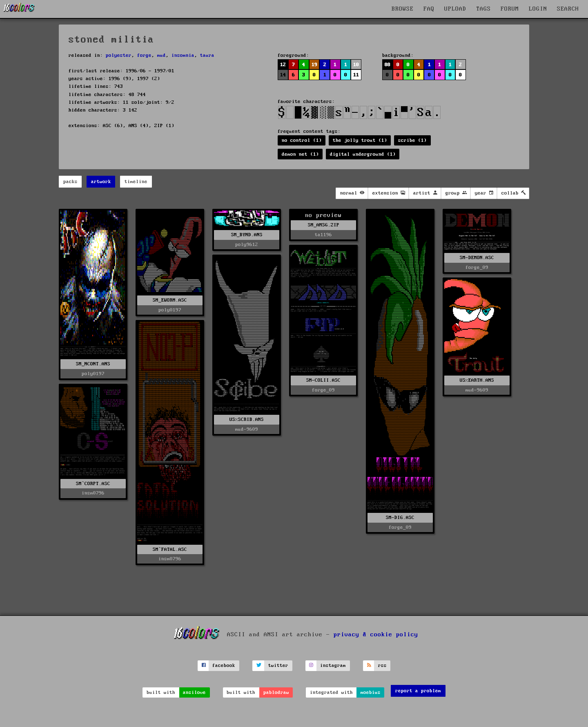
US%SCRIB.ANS (247, 419)
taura (207, 55)
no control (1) (302, 140)
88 (388, 65)
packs (70, 182)
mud (161, 55)
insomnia (183, 55)
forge (144, 55)
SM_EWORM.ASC (170, 300)
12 (283, 65)
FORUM (510, 9)
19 (314, 65)
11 (356, 75)
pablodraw (276, 692)
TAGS (483, 9)
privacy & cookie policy (376, 634)
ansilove (194, 692)
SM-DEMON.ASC (477, 258)
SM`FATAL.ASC (170, 549)
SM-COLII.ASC (323, 380)
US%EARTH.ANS (477, 380)
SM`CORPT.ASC (93, 484)
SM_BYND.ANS (247, 235)
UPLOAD (455, 9)
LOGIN (538, 9)
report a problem (418, 691)
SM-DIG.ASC (400, 518)
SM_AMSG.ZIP (324, 225)
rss (382, 665)
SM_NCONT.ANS (93, 364)
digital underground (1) (363, 154)
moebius (371, 692)
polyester (119, 55)
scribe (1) (412, 140)
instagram (333, 665)
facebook (224, 665)
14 (283, 75)
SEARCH (568, 9)
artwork (101, 182)
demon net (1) (300, 154)
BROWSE (403, 9)
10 (356, 65)
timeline (136, 182)
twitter (278, 665)
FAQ (429, 9)
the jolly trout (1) (360, 140)
